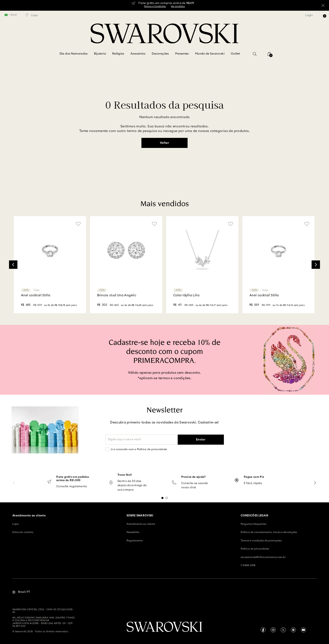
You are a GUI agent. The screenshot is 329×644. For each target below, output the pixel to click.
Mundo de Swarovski (210, 54)
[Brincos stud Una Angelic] (126, 265)
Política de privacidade (255, 549)
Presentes (182, 54)
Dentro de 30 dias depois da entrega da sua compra (132, 486)
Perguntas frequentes (253, 524)
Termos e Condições (155, 6)
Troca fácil (125, 475)
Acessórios (138, 54)
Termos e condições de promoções (261, 541)
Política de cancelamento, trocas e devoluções (269, 532)
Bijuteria (100, 54)
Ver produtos (178, 6)
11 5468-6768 (248, 565)
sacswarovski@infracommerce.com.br (263, 557)
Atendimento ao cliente (141, 524)
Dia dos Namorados (74, 54)
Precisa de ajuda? (194, 477)
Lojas (16, 524)
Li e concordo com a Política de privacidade (139, 449)
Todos (37, 290)
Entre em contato (23, 532)
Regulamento (135, 541)
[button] (255, 54)
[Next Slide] (316, 265)
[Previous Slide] (13, 265)
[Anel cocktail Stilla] (50, 265)
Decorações (160, 54)
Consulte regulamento (72, 487)
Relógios (118, 54)
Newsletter (133, 532)
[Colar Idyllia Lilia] (202, 265)
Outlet (235, 54)
